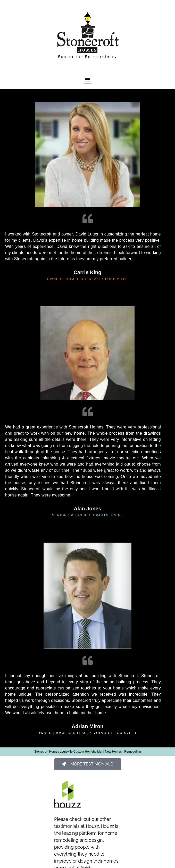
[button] (87, 79)
